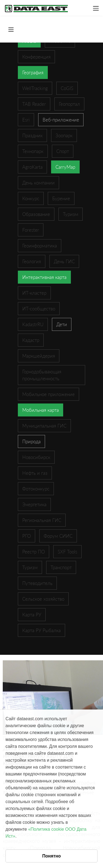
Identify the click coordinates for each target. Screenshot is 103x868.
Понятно (52, 856)
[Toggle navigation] (96, 8)
